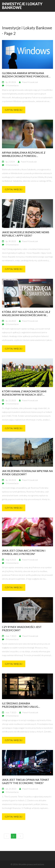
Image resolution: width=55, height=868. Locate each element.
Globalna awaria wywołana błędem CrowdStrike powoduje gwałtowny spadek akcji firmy (25, 75)
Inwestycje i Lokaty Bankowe (22, 6)
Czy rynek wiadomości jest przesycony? (22, 629)
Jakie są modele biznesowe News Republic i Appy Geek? (26, 234)
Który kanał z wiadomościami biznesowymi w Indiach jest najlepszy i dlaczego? (24, 393)
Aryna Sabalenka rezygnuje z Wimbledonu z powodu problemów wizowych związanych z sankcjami (24, 154)
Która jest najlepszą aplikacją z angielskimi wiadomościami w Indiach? (26, 313)
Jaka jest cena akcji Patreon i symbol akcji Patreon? (24, 552)
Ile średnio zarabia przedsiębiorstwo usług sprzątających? (20, 705)
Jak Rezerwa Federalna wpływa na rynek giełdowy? (27, 473)
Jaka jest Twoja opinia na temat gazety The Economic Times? (26, 781)
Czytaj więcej (14, 110)
